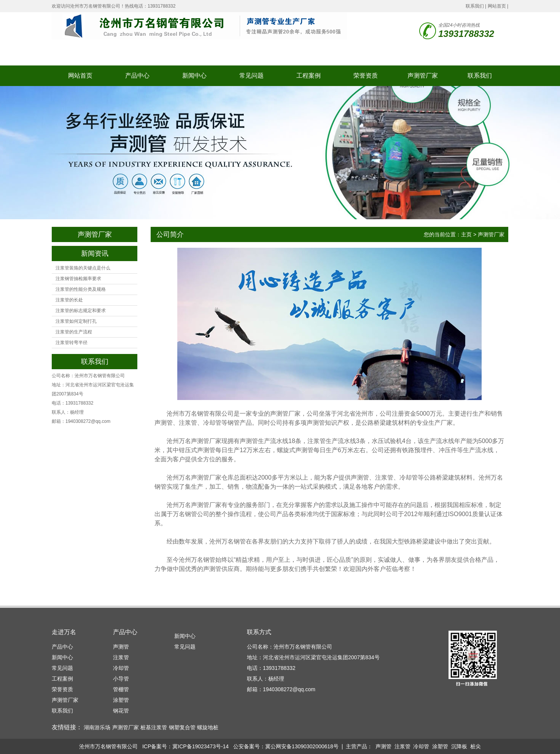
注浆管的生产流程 (74, 332)
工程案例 (309, 76)
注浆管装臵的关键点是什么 (83, 268)
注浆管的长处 (69, 300)
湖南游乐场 (97, 727)
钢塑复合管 (182, 727)
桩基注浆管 (154, 727)
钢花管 (121, 711)
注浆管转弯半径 (72, 343)
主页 (466, 234)
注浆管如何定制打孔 (76, 321)
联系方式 (259, 632)
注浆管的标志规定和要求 (81, 311)
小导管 (121, 679)
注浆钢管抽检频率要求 (78, 279)
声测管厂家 (423, 76)
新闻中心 (194, 76)
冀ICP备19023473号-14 (200, 746)
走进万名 (64, 632)
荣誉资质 (366, 76)
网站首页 (497, 6)
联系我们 (475, 6)
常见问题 (251, 76)
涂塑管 (121, 700)
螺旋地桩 (208, 727)
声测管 (121, 647)
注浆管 (121, 657)
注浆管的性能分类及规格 (81, 289)
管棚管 (121, 689)
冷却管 (121, 668)
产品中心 (137, 76)
